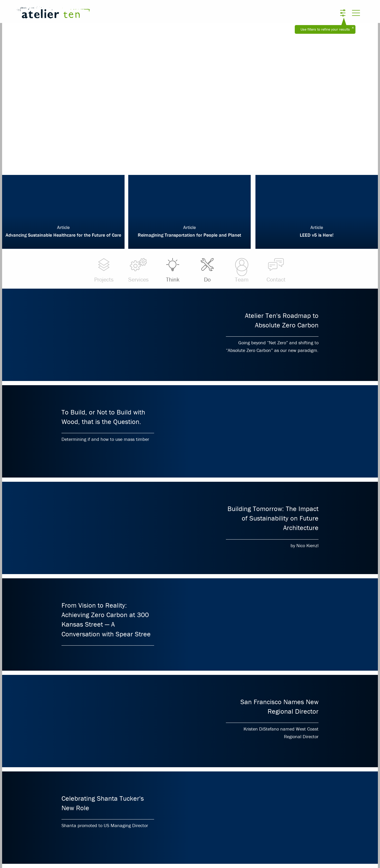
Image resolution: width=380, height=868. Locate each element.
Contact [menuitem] (276, 270)
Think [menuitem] (173, 270)
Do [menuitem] (207, 270)
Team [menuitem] (241, 270)
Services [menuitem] (138, 270)
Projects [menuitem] (104, 270)
